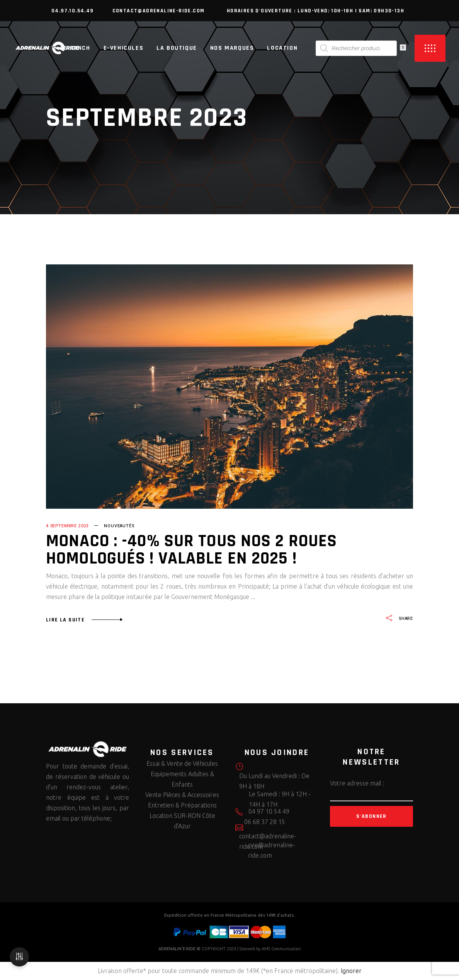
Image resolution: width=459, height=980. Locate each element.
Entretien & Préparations (182, 805)
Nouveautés (119, 526)
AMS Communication (281, 949)
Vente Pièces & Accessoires (182, 795)
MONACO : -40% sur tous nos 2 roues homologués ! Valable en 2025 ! (191, 550)
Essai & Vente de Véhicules (182, 763)
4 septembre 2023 (67, 526)
